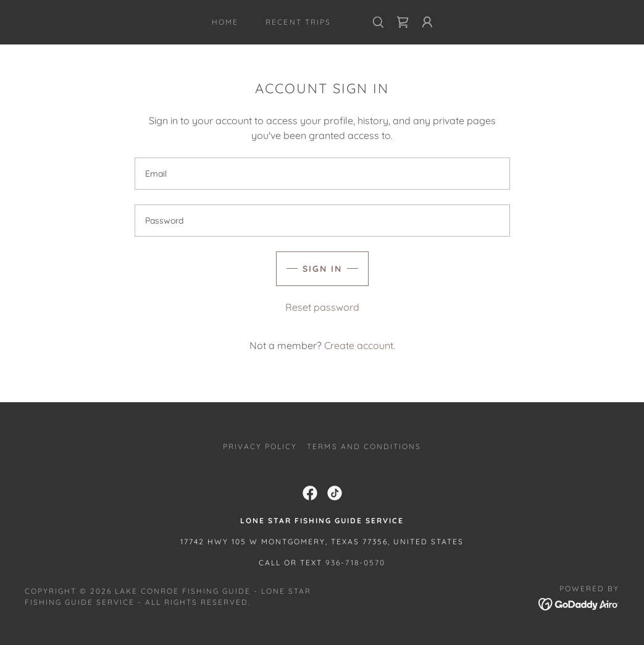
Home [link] (225, 22)
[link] (403, 22)
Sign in (322, 269)
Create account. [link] (360, 345)
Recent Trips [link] (298, 22)
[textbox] (322, 174)
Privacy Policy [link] (260, 446)
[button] (427, 22)
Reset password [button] (322, 307)
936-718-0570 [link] (355, 563)
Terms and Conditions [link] (364, 446)
